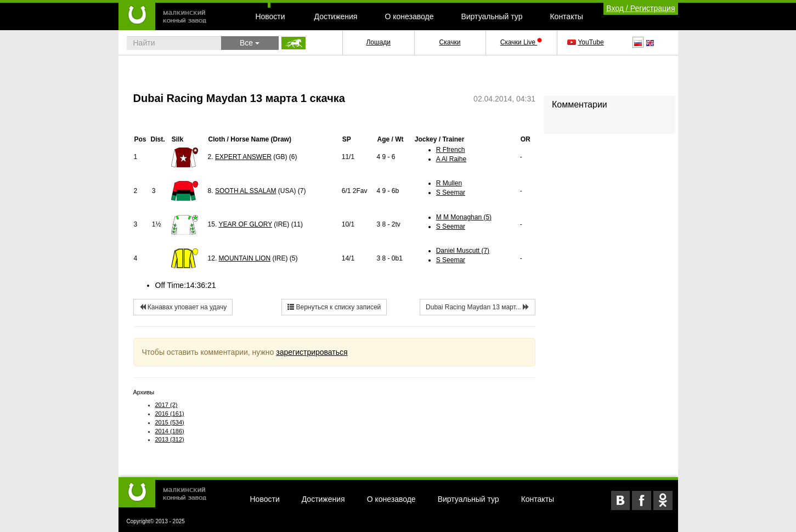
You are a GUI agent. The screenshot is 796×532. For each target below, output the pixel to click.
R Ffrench (451, 150)
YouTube (586, 42)
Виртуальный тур (492, 16)
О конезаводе (409, 16)
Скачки (450, 42)
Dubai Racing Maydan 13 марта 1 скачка (239, 98)
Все (250, 43)
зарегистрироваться (312, 352)
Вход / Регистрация (640, 8)
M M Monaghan (464, 217)
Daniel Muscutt (463, 251)
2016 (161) (170, 414)
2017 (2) (166, 405)
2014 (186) (170, 431)
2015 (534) (170, 422)
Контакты (566, 16)
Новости (270, 16)
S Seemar (451, 193)
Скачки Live (521, 42)
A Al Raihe (451, 159)
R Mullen (449, 183)
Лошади (378, 42)
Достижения (336, 16)
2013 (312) (170, 439)
